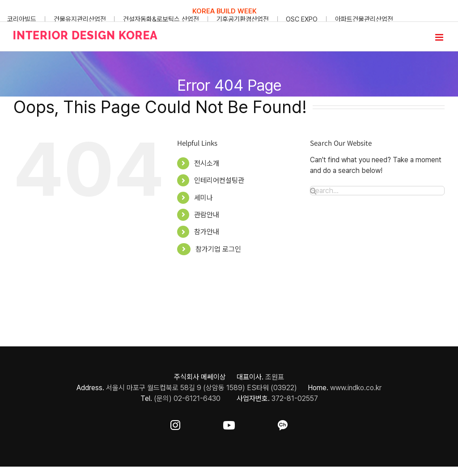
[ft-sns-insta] (175, 423)
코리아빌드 (22, 19)
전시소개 (207, 163)
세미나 (204, 198)
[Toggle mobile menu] (440, 37)
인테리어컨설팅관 (219, 180)
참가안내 (207, 232)
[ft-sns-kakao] (283, 423)
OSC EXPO (302, 19)
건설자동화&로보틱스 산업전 (161, 19)
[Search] (313, 191)
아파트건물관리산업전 (364, 19)
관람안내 (207, 215)
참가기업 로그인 (218, 249)
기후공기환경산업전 (243, 19)
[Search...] (377, 191)
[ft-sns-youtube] (229, 423)
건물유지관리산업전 (80, 19)
